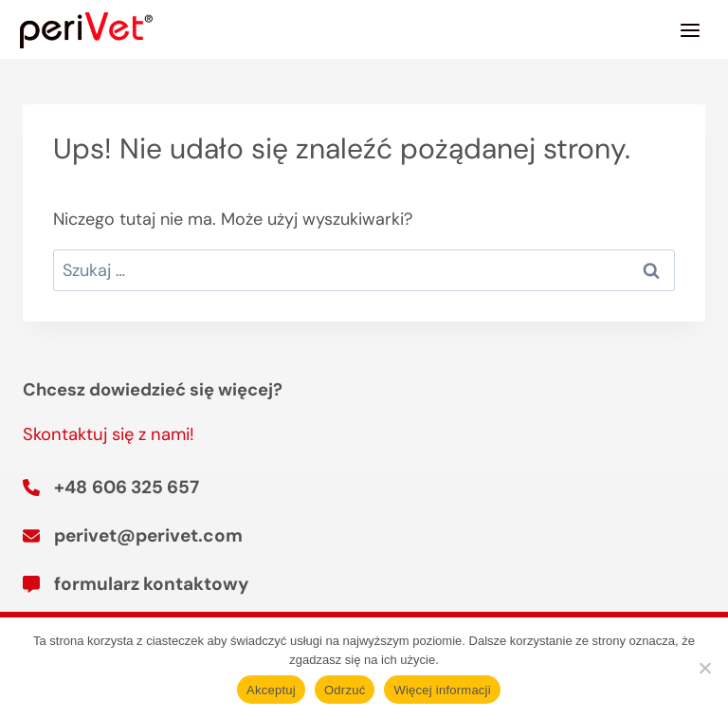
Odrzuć (345, 690)
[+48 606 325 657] (111, 488)
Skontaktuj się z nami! (109, 434)
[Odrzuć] (704, 668)
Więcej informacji (442, 690)
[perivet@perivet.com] (133, 536)
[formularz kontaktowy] (136, 584)
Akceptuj (271, 690)
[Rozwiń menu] (690, 30)
